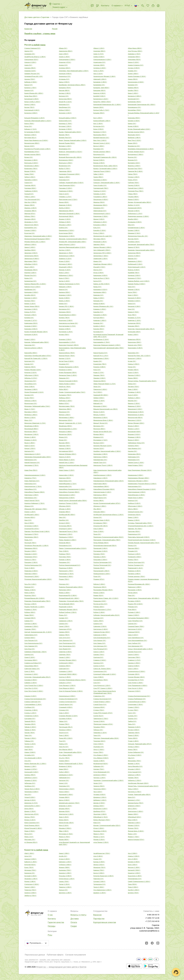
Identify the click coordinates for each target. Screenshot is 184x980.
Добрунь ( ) (30, 216)
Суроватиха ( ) (31, 716)
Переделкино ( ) (31, 537)
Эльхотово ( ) (100, 814)
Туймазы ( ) (29, 741)
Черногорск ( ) (100, 789)
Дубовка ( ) (65, 222)
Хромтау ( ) (30, 893)
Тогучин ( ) (134, 730)
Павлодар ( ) (99, 879)
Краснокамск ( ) (135, 348)
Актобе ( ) (63, 856)
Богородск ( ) (31, 113)
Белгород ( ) (64, 96)
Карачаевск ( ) (100, 290)
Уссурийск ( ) (30, 755)
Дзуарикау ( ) (30, 211)
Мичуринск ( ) (99, 426)
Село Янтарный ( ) (100, 649)
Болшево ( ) (99, 113)
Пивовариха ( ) (31, 548)
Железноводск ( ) (67, 236)
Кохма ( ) (133, 335)
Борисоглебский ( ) (102, 121)
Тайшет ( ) (63, 721)
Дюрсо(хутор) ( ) (31, 225)
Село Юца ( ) (30, 649)
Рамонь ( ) (30, 590)
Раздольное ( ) (100, 587)
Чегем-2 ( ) (98, 783)
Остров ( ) (65, 523)
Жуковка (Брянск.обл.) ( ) (35, 242)
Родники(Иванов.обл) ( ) (35, 598)
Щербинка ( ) (99, 811)
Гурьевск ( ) (133, 197)
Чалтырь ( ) (100, 778)
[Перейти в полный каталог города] (35, 6)
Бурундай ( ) (30, 865)
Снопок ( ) (99, 666)
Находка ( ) (133, 451)
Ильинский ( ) (66, 267)
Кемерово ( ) (99, 295)
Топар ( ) (133, 887)
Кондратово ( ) (134, 323)
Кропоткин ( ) (30, 361)
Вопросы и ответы (78, 915)
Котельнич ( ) (31, 335)
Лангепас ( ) (134, 375)
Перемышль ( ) (66, 537)
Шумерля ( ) (134, 806)
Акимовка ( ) (134, 54)
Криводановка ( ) (101, 358)
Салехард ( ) (99, 618)
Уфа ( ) (131, 758)
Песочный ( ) (30, 543)
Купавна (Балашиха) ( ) (69, 367)
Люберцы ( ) (65, 398)
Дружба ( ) (133, 219)
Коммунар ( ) (134, 320)
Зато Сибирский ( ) (102, 250)
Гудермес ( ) (65, 197)
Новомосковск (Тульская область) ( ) (142, 484)
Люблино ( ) (134, 398)
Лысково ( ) (29, 395)
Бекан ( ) (133, 93)
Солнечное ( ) (31, 674)
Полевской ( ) (135, 557)
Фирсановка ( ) (134, 761)
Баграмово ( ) (100, 82)
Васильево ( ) (134, 135)
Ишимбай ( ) (134, 273)
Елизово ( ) (30, 230)
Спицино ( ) (31, 696)
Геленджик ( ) (64, 180)
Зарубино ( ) (30, 250)
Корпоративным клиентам (105, 922)
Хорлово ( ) (99, 769)
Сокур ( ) (30, 671)
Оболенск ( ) (100, 506)
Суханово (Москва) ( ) (68, 716)
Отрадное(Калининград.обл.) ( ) (141, 526)
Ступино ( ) (99, 710)
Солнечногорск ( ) (100, 671)
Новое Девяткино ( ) (32, 481)
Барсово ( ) (64, 90)
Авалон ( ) (29, 51)
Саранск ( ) (63, 624)
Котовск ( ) (64, 335)
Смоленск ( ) (99, 663)
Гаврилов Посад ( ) (102, 171)
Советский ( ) (64, 669)
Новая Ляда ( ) (31, 470)
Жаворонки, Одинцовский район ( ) (38, 236)
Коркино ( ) (65, 329)
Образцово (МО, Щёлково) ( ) (36, 509)
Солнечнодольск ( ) (137, 671)
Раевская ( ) (29, 587)
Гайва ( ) (99, 174)
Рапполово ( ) (65, 590)
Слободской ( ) (66, 663)
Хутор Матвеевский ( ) (102, 772)
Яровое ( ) (134, 837)
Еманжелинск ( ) (67, 230)
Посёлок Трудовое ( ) (136, 565)
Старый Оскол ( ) (100, 705)
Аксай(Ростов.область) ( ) (35, 57)
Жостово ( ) (133, 239)
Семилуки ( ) (65, 652)
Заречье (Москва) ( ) (102, 247)
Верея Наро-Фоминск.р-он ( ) (36, 140)
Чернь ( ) (133, 789)
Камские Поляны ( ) (137, 284)
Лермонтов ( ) (100, 381)
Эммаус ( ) (133, 814)
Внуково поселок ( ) (33, 155)
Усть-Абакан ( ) (66, 755)
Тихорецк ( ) (65, 730)
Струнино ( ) (64, 710)
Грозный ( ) (29, 194)
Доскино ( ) (65, 219)
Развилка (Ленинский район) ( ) (71, 587)
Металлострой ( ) (135, 418)
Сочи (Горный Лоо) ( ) (34, 686)
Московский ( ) (134, 432)
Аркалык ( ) (30, 859)
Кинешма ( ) (98, 301)
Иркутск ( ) (98, 270)
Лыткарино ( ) (65, 395)
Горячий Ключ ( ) (136, 188)
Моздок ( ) (134, 426)
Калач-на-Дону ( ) (101, 278)
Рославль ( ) (134, 601)
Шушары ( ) (64, 809)
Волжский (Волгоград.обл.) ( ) (70, 157)
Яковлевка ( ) (100, 831)
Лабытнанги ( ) (32, 375)
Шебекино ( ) (100, 800)
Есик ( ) (133, 865)
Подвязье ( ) (65, 554)
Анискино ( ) (30, 68)
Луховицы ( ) (134, 392)
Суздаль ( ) (30, 713)
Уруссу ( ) (99, 750)
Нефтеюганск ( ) (31, 460)
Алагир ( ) (64, 57)
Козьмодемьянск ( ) (68, 315)
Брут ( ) (98, 124)
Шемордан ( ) (31, 803)
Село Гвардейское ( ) (136, 638)
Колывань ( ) (134, 318)
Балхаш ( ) (99, 862)
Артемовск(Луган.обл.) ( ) (34, 76)
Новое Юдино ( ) (65, 481)
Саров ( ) (64, 626)
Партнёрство (99, 919)
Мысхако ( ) (64, 443)
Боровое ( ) (134, 121)
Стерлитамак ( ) (135, 705)
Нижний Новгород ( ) (32, 463)
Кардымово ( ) (31, 292)
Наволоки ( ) (65, 446)
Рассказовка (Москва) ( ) (103, 590)
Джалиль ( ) (31, 208)
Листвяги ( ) (133, 387)
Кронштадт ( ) (135, 358)
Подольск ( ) (134, 554)
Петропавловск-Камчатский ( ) (105, 546)
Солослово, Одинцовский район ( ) (38, 677)
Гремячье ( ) (100, 191)
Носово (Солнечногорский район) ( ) (107, 503)
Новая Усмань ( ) (67, 470)
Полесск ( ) (30, 560)
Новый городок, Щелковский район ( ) (73, 501)
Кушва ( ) (99, 373)
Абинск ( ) (99, 48)
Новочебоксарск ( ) (136, 495)
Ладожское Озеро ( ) (68, 375)
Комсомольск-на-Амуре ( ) (68, 323)
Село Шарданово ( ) (135, 646)
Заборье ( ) (30, 245)
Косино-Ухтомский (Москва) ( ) (36, 332)
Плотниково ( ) (101, 551)
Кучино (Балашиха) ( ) (68, 373)
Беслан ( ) (29, 107)
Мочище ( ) (99, 434)
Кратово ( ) (65, 358)
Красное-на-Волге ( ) (34, 348)
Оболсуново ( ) (135, 506)
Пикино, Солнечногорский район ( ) (73, 548)
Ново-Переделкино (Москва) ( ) (140, 470)
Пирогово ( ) (134, 548)
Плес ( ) (64, 551)
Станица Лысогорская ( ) (102, 699)
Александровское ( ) (102, 60)
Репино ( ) (65, 593)
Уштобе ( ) (134, 890)
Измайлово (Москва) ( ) (103, 264)
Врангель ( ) (134, 166)
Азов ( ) (64, 54)
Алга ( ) (98, 856)
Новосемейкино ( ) (101, 486)
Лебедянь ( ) (31, 378)
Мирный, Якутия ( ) (101, 423)
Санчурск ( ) (31, 624)
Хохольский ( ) (31, 772)
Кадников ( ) (134, 275)
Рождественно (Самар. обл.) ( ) (106, 598)
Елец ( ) (97, 228)
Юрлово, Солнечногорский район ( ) (107, 825)
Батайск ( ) (133, 90)
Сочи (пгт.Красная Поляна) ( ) (71, 691)
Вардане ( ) (30, 135)
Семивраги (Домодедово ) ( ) (36, 652)
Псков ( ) (97, 577)
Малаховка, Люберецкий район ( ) (37, 406)
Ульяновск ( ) (99, 747)
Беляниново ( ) (134, 102)
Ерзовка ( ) (134, 230)
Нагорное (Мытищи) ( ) (103, 446)
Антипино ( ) (65, 68)
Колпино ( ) (64, 318)
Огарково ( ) (65, 512)
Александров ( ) (31, 60)
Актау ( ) (28, 856)
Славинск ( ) (100, 660)
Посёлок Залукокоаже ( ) (103, 562)
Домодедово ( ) (101, 216)
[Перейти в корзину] (153, 6)
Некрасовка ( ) (134, 454)
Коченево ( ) (65, 339)
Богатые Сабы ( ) (101, 110)
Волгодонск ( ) (99, 155)
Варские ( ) (64, 135)
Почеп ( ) (30, 568)
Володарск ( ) (31, 160)
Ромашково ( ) (100, 601)
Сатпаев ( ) (99, 882)
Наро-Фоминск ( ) (135, 449)
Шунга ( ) (29, 809)
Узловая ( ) (29, 747)
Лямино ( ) (99, 401)
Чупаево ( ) (64, 797)
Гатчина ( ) (134, 177)
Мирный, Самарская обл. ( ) (70, 423)
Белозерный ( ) (32, 99)
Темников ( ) (134, 727)
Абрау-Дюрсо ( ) (135, 48)
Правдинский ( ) (135, 568)
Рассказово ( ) (135, 590)
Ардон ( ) (99, 71)
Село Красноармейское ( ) (137, 641)
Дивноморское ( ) (66, 211)
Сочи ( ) (97, 683)
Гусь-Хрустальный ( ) (32, 200)
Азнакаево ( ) (30, 54)
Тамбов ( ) (132, 721)
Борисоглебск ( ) (65, 121)
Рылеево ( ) (134, 612)
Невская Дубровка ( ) (68, 454)
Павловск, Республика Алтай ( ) (37, 531)
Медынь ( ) (99, 415)
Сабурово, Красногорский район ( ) (107, 615)
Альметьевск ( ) (99, 62)
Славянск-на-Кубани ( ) (33, 663)
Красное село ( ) (135, 345)
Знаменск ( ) (65, 259)
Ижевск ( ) (98, 261)
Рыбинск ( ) (30, 612)
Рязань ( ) (63, 615)
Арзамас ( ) (133, 71)
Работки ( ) (99, 584)
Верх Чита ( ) (100, 140)
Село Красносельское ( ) (33, 643)
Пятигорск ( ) (64, 584)
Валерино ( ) (100, 132)
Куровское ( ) (65, 370)
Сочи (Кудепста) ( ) (102, 686)
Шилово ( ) (99, 803)
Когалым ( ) (30, 315)
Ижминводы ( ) (135, 261)
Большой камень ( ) (68, 118)
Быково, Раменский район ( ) (70, 132)
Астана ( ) (64, 859)
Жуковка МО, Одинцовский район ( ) (73, 242)
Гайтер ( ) (30, 177)
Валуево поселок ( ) (136, 132)
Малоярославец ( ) (67, 406)
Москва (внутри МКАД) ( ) (103, 432)
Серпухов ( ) (98, 657)
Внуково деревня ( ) (136, 152)
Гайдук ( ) (133, 174)
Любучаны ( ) (66, 401)
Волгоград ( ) (64, 155)
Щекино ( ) (30, 811)
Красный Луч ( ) (101, 356)
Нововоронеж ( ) (136, 475)
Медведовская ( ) (136, 412)
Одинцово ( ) (99, 512)
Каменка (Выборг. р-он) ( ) (139, 281)
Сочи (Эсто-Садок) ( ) (34, 691)
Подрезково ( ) (31, 557)
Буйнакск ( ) (31, 129)
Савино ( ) (134, 615)
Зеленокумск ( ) (101, 256)
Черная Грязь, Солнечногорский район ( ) (143, 786)
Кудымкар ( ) (64, 364)
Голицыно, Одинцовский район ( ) (107, 183)
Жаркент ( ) (64, 867)
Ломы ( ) (133, 389)
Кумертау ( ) (30, 367)
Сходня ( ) (98, 716)
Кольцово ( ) (31, 320)
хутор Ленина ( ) (101, 842)
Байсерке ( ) (65, 862)
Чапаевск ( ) (31, 780)
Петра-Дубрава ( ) (101, 543)
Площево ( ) (133, 551)
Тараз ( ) (132, 884)
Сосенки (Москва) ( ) (136, 677)
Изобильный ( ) (135, 264)
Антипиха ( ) (100, 68)
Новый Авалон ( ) (100, 498)
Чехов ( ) (64, 792)
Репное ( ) (99, 593)
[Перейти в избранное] (148, 6)
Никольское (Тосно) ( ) (103, 465)
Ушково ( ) (99, 761)
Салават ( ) (64, 618)
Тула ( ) (62, 741)
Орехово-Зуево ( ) (102, 520)
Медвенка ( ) (31, 415)
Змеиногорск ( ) (32, 259)
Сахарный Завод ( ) (136, 626)
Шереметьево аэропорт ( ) (69, 803)
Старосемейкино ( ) (33, 705)
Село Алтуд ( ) (65, 638)
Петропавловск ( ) (135, 879)
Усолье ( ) (98, 752)
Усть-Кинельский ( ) (33, 758)
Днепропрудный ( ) (102, 214)
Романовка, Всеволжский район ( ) (37, 601)
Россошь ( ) (31, 604)
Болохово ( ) (65, 113)
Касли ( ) (132, 292)
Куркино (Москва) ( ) (33, 370)
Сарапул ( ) (98, 624)
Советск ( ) (134, 666)
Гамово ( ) (64, 177)
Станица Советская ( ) (33, 702)
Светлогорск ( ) (101, 629)
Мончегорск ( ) (31, 432)
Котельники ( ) (134, 332)
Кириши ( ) (99, 304)
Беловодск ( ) (135, 96)
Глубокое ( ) (65, 865)
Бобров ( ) (65, 110)
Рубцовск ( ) (133, 607)
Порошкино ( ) (64, 562)
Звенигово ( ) (31, 253)
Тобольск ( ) (98, 730)
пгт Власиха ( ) (31, 842)
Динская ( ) (134, 211)
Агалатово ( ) (99, 51)
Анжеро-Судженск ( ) (136, 65)
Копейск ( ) (99, 326)
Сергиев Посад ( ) (135, 652)
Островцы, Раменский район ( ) (140, 523)
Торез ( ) (97, 735)
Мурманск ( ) (99, 437)
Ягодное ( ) (133, 828)
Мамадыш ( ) (134, 406)
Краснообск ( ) (31, 353)
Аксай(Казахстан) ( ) (102, 853)
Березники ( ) (64, 105)
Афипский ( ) (100, 79)
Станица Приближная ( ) (137, 699)
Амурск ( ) (133, 62)
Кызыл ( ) (133, 373)
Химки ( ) (64, 769)
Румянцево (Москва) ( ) (68, 610)
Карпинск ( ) (65, 292)
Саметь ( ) (99, 621)
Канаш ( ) (97, 287)
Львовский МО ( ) (101, 395)
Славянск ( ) (134, 660)
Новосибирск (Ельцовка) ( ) (104, 489)
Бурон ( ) (99, 129)
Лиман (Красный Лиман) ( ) (105, 384)
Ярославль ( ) (30, 840)
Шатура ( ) (30, 800)
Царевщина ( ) (66, 775)
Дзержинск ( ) (99, 208)
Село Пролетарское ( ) (67, 643)
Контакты (52, 919)
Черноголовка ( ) (67, 789)
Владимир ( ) (99, 149)
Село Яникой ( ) (65, 649)
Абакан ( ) (63, 48)
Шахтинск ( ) (65, 893)
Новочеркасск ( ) (31, 498)
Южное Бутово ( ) (66, 823)
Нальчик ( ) (99, 449)
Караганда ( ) (30, 873)
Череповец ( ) (64, 786)
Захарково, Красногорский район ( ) (141, 250)
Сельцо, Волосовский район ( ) (140, 649)
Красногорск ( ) (135, 342)
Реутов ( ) (133, 593)
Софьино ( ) (65, 683)
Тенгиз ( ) (99, 887)
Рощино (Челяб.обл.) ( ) (34, 607)
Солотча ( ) (65, 677)
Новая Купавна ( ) (135, 465)
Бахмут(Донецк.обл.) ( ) (34, 93)
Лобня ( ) (64, 389)
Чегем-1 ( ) (63, 783)
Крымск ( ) (98, 361)
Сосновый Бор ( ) (136, 680)
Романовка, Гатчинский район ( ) (71, 601)
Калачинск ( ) (135, 278)
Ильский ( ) (99, 267)
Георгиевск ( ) (100, 180)
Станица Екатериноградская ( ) (139, 696)
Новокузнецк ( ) (30, 484)
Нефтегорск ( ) (101, 457)
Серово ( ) (65, 657)
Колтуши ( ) (99, 318)
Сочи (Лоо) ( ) (31, 688)
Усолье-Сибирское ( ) (136, 752)
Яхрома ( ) (99, 840)
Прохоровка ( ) (66, 577)
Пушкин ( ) (64, 579)
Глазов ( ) (29, 183)
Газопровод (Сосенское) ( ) (69, 174)
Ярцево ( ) (64, 840)
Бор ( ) (98, 118)
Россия (55, 29)
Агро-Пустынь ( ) (135, 51)
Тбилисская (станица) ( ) (103, 724)
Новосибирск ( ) (31, 489)
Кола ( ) (132, 315)
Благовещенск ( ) (134, 107)
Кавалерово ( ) (101, 275)
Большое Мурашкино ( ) (35, 118)
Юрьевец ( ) (65, 828)
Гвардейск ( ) (31, 180)
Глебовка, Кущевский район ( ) (71, 183)
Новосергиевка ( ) (135, 486)
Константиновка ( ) (67, 326)
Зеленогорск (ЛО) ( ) (102, 253)
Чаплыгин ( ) (64, 780)
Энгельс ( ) (30, 817)
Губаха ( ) (133, 194)
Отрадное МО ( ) (101, 526)
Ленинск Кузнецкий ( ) (68, 381)
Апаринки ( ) (30, 71)
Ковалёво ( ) (98, 312)
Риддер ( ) (30, 882)
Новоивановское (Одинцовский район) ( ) (109, 481)
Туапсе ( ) (133, 738)
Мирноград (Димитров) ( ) (35, 423)
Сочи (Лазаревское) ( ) (138, 686)
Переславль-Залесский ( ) (139, 537)
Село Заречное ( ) (66, 641)
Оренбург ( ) (64, 520)
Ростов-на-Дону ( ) (100, 604)
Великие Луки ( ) (65, 138)
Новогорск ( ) (65, 478)
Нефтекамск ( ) (134, 457)
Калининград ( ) (31, 281)
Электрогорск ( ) (136, 811)
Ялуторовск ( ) (66, 834)
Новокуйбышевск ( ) (68, 484)
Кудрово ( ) (29, 364)
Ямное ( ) (99, 834)
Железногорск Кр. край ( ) (103, 236)
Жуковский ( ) (100, 242)
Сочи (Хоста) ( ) (135, 688)
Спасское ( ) (134, 691)
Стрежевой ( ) (66, 707)
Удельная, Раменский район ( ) (140, 744)
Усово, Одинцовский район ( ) (70, 752)
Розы (50, 935)
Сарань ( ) (64, 882)
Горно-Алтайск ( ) (100, 185)
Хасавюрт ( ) (31, 769)
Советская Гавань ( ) (32, 669)
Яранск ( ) (64, 837)
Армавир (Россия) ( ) (32, 74)
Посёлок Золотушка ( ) (136, 562)
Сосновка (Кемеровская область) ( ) (72, 680)
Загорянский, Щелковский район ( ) (141, 245)
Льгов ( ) (133, 395)
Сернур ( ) (134, 655)
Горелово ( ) (30, 185)
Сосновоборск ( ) (101, 680)
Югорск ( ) (30, 820)
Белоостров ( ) (65, 99)
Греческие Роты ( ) (136, 191)
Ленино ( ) (133, 378)
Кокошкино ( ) (100, 315)
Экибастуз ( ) (30, 896)
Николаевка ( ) (32, 465)
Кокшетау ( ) (134, 873)
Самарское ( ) (66, 621)
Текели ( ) (30, 887)
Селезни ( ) (30, 638)
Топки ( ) (64, 735)
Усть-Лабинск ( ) (101, 758)
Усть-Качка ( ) (135, 755)
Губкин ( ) (30, 197)
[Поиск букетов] (143, 6)
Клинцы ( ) (30, 312)
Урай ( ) (29, 750)
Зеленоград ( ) (134, 253)
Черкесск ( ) (99, 786)
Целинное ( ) (100, 775)
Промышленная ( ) (102, 574)
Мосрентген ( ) (65, 434)
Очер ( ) (98, 529)
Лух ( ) (98, 392)
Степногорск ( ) (32, 884)
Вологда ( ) (132, 157)
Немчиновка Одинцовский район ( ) (38, 457)
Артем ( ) (133, 74)
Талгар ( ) (64, 884)
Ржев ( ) (131, 596)
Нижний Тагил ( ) (100, 463)
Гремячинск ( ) (66, 191)
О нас (50, 915)
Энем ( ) (64, 817)
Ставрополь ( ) (99, 696)
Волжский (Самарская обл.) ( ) (105, 157)
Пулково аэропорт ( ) (136, 577)
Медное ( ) (65, 415)
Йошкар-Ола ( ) (30, 275)
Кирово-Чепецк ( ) (32, 306)
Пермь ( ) (28, 540)
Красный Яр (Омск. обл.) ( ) (139, 356)
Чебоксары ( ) (30, 783)
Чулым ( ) (30, 797)
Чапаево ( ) (133, 778)
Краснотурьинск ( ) (100, 353)
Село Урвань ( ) (99, 643)
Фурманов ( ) (65, 766)
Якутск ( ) (28, 834)
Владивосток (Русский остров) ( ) (38, 149)
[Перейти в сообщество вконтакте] (147, 943)
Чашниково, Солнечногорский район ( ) (109, 780)
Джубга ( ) (64, 208)
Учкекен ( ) (64, 761)
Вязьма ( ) (30, 171)
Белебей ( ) (99, 96)
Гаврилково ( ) (65, 171)
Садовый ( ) (30, 618)
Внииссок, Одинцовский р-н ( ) (71, 152)
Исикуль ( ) (134, 270)
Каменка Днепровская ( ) (69, 284)
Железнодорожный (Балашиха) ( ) (37, 239)
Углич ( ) (98, 744)
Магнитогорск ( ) (31, 403)
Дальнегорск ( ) (101, 200)
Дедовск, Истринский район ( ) (140, 202)
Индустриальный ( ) (137, 267)
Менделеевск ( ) (67, 418)
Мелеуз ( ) (30, 418)
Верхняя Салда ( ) (102, 143)
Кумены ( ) (134, 364)
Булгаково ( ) (65, 129)
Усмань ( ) (30, 752)
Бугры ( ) (28, 126)
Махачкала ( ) (64, 412)
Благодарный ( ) (32, 110)
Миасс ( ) (28, 420)
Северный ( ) (134, 632)
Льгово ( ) (29, 398)
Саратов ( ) (133, 624)
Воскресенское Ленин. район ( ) (105, 166)
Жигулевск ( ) (100, 239)
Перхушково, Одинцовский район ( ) (107, 540)
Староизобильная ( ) (137, 702)
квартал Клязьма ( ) (136, 840)
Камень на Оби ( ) (102, 284)
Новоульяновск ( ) (67, 495)
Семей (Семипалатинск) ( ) (139, 882)
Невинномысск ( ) (33, 454)
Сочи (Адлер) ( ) (136, 683)
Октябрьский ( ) (32, 515)
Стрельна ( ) (99, 707)
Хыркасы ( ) (30, 775)
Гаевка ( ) (29, 174)
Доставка (75, 919)
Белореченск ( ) (101, 99)
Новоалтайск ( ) (66, 475)
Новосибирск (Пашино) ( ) (35, 492)
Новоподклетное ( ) (33, 486)
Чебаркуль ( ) (135, 780)
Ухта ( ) (28, 761)
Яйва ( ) (64, 831)
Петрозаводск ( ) (65, 546)
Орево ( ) (133, 517)
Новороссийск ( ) (65, 486)
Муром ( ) (63, 440)
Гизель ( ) (133, 180)
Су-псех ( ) (133, 710)
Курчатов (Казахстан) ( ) (104, 876)
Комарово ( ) (100, 320)
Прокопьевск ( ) (66, 574)
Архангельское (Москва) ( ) (104, 76)
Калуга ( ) (97, 281)
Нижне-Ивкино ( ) (67, 460)
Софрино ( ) (31, 683)
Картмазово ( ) (100, 292)
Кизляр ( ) (64, 298)
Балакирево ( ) (99, 85)
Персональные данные (35, 955)
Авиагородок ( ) (66, 51)
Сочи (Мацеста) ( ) (67, 688)
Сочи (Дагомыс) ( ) (67, 686)
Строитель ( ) (31, 710)
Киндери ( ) (30, 301)
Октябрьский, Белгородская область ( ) (108, 515)
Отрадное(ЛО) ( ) (32, 529)
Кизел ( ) (133, 295)
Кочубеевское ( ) (101, 339)
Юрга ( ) (64, 825)
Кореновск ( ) (31, 329)
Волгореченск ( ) (136, 155)
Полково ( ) (65, 560)
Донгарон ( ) (30, 219)
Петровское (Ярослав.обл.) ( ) (36, 546)
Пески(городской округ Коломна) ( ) (142, 540)
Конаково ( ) (98, 323)
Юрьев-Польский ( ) (33, 828)
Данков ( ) (133, 200)
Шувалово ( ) (65, 806)
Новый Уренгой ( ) (32, 501)
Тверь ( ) (132, 724)
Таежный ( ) (30, 721)
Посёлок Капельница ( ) (33, 565)
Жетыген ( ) (134, 867)
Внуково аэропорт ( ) (102, 152)
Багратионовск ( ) (136, 82)
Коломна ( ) (29, 318)
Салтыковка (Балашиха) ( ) (139, 618)
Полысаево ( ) (100, 560)
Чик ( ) (98, 792)
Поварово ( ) (31, 554)
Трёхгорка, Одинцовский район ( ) (106, 738)
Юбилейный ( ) (101, 817)
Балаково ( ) (133, 85)
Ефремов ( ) (134, 233)
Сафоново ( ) (100, 626)
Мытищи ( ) (99, 443)
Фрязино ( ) (30, 766)
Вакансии (97, 915)
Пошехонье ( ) (66, 568)
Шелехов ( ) (134, 800)
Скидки (74, 926)
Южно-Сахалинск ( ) (32, 823)
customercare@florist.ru (149, 931)
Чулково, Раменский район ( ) (139, 795)
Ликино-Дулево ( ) (67, 384)
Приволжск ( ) (31, 571)
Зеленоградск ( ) (32, 256)
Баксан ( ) (29, 85)
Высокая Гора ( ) (135, 169)
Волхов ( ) (99, 160)
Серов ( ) (30, 657)
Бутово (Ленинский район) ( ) (139, 129)
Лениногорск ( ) (30, 381)
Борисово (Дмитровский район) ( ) (38, 121)
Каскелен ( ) (65, 873)
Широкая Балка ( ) (136, 803)
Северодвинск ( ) (31, 635)
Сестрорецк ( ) (31, 660)
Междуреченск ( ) (136, 415)
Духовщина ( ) (135, 222)
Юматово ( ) (134, 823)
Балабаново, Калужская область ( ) (72, 85)
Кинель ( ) (64, 301)
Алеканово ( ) (134, 57)
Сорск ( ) (99, 677)
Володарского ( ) (66, 160)
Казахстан (28, 29)
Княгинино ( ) (65, 312)
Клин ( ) (131, 309)
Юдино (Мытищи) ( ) (102, 820)
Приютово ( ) (31, 574)
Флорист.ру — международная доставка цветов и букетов (61, 967)
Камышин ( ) (65, 287)
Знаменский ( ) (101, 259)
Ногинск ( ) (99, 501)
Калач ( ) (64, 278)
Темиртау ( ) (65, 887)
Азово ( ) (99, 54)
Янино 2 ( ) (29, 837)
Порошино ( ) (31, 562)
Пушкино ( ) (99, 579)
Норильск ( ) (133, 501)
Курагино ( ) (100, 367)
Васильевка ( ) (100, 135)
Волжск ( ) (29, 157)
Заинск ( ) (30, 247)
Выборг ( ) (65, 169)
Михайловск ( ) (65, 426)
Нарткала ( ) (29, 451)
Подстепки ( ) (65, 557)
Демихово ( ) (65, 205)
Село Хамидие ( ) (31, 646)
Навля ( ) (30, 446)
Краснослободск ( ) (67, 353)
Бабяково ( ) (31, 82)
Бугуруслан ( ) (99, 126)
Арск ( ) (98, 74)
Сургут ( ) (132, 713)
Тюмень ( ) (63, 744)
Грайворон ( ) (31, 191)
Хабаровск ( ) (99, 766)
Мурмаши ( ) (134, 437)
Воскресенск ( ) (65, 166)
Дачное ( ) (64, 202)
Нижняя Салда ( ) (136, 463)
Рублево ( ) (99, 607)
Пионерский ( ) (101, 548)
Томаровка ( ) (100, 733)
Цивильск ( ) (134, 775)
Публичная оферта (55, 955)
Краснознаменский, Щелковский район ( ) (109, 348)
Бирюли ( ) (99, 107)
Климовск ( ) (100, 309)
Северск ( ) (64, 635)
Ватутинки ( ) (30, 138)
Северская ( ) (100, 635)
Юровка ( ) (134, 825)
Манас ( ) (30, 409)
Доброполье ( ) (135, 214)
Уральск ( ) (63, 890)
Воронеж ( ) (133, 160)
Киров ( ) (132, 304)
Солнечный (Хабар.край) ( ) (105, 674)
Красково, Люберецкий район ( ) (37, 342)
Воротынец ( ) (31, 163)
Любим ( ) (99, 398)
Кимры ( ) (99, 298)
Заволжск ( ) (99, 245)
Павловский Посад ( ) (68, 531)
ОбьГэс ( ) (133, 509)
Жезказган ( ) (99, 867)
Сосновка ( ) (31, 680)
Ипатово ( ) (65, 270)
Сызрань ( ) (133, 716)
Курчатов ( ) (31, 373)
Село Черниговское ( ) (67, 646)
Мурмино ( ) (31, 440)
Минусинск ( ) (135, 420)
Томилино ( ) (134, 733)
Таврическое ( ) (101, 719)
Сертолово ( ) (134, 657)
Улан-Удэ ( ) (64, 747)
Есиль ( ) (29, 867)
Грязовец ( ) (100, 194)
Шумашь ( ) (99, 806)
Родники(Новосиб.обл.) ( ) (69, 598)
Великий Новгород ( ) (101, 138)
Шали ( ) (132, 797)
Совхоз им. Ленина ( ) (102, 669)
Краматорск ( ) (134, 339)
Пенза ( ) (97, 534)
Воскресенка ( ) (32, 166)
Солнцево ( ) (134, 674)
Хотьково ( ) (134, 769)
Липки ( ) (30, 387)
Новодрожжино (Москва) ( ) (139, 478)
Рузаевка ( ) (31, 610)
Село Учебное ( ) (134, 643)
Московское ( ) (32, 434)
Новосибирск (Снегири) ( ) (69, 492)
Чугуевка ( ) (100, 795)
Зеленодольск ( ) (67, 256)
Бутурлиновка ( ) (32, 132)
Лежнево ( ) (100, 378)
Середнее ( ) (65, 655)
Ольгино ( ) (30, 517)
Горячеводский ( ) (101, 188)
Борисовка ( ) (134, 118)
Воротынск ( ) (66, 163)
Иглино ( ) (64, 261)
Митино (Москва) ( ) (136, 423)
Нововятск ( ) (30, 478)
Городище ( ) (30, 188)
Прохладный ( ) (32, 577)
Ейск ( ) (131, 225)
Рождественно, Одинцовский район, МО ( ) (144, 598)
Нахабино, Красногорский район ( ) (107, 451)
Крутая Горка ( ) (66, 361)
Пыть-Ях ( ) (30, 584)
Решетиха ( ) (30, 596)
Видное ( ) (30, 146)
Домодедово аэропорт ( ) (138, 216)
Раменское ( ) (135, 587)
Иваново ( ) (133, 259)
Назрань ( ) (65, 449)
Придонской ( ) (66, 571)
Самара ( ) (29, 621)
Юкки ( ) (97, 823)
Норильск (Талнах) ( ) (68, 503)
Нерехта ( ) (65, 457)
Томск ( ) (28, 735)
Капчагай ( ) (134, 870)
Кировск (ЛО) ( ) (66, 306)
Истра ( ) (99, 273)
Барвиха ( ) (133, 88)
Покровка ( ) (100, 557)
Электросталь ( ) (32, 814)
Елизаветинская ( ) (136, 228)
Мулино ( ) (30, 437)
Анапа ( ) (28, 65)
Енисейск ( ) (100, 230)
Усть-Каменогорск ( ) (102, 890)
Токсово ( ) (30, 733)
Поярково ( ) (99, 568)
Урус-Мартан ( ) (66, 750)
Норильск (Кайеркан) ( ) (34, 503)
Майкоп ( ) (64, 403)
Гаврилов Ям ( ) (135, 171)
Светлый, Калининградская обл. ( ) (38, 632)
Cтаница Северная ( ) (32, 48)
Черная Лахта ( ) (32, 789)
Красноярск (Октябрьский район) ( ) (38, 356)
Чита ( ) (28, 795)
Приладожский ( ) (101, 571)
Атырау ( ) (98, 859)
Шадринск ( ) (100, 797)
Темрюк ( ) (30, 730)
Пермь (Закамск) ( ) (68, 540)
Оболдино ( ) (65, 506)
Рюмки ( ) (29, 615)
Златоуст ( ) (134, 256)
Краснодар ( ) (30, 345)
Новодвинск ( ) (101, 478)
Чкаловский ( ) (66, 795)
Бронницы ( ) (65, 124)
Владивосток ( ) (134, 146)
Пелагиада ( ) (66, 534)
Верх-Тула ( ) (134, 140)
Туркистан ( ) (30, 890)
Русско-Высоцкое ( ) (102, 610)
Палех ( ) (99, 531)
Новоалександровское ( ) (35, 475)
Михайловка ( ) (32, 426)
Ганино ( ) (98, 177)
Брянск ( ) (132, 124)
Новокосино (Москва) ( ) (138, 481)
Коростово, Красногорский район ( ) (141, 329)
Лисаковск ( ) (31, 879)
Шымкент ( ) (100, 893)
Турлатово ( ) (99, 741)
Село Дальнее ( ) (31, 641)
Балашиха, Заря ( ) (101, 88)
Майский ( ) (98, 403)
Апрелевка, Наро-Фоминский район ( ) (74, 71)
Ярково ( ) (99, 837)
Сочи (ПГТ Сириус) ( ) (103, 688)
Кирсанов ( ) (134, 306)
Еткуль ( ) (99, 233)
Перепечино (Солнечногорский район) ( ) (108, 537)
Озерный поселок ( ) (136, 512)
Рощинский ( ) (66, 607)
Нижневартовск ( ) (100, 460)
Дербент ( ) (134, 205)
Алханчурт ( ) (65, 62)
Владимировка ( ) (32, 152)
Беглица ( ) (65, 93)
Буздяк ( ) (133, 126)
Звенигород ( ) (66, 253)
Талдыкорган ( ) (100, 884)
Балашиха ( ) (65, 88)
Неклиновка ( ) (101, 454)
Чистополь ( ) (135, 792)
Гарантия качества (56, 922)
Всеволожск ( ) (31, 169)
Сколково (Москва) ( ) (68, 660)
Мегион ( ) (99, 412)
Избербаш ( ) (31, 264)
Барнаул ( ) (29, 90)
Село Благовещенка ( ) (102, 638)
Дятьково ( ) (65, 225)
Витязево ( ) (65, 146)
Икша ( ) (29, 267)
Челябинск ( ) (30, 786)
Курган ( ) (132, 367)
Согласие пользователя (76, 955)
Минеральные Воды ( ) (103, 420)
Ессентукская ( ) (66, 233)
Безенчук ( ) (100, 93)
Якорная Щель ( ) (136, 831)
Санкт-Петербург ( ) (135, 621)
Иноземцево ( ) (31, 270)
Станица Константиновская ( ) (35, 699)
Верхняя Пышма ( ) (67, 143)
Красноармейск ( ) (67, 342)
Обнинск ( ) (29, 506)
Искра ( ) (64, 273)
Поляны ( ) (133, 560)
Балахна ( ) (30, 88)
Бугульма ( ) (65, 126)
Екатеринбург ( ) (31, 228)
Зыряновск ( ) (65, 870)
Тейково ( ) (30, 727)
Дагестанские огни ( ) (68, 200)
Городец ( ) (134, 185)
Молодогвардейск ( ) (68, 429)
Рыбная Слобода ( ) (68, 612)
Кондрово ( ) (31, 326)
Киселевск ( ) (31, 309)
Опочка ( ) (98, 517)
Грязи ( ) (64, 194)
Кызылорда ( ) (135, 876)
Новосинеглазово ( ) (102, 492)
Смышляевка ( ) (31, 666)
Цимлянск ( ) (31, 778)
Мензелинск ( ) (101, 418)
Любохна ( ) (31, 401)
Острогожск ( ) (31, 526)
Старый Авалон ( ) (66, 705)
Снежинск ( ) (65, 666)
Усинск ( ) (133, 750)
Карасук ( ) (63, 290)
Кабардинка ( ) (66, 275)
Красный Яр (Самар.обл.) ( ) (36, 358)
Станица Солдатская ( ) (68, 702)
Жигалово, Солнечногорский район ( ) (73, 239)
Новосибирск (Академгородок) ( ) (72, 489)
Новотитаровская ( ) (137, 492)
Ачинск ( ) (133, 79)
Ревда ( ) (30, 593)
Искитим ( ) (30, 273)
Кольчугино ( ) (66, 320)
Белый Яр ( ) (65, 102)
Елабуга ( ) (63, 228)
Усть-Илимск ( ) (101, 755)
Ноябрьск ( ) (134, 503)
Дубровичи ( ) (100, 222)
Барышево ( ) (100, 90)
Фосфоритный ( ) (101, 764)
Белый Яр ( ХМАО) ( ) (102, 102)
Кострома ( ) (98, 332)
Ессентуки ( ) (30, 233)
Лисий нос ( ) (65, 387)
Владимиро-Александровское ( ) (141, 149)
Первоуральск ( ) (134, 534)
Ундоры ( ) (134, 747)
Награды (52, 926)
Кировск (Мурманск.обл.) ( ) (103, 306)
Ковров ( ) (133, 312)
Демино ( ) (30, 205)
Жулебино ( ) (134, 242)
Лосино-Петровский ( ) (34, 392)
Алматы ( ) (134, 856)
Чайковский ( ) (65, 778)
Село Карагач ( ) (100, 641)
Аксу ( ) (133, 853)
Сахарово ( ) (30, 629)
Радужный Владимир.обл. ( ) (139, 584)
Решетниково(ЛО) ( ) (68, 596)
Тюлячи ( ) (30, 744)
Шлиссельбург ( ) (32, 806)
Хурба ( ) (64, 772)
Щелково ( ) (64, 811)
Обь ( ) (97, 509)
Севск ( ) (133, 635)
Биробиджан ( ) (65, 107)
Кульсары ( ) (65, 876)
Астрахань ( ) (64, 79)
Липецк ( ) (132, 384)
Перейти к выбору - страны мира (40, 34)
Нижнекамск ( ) (134, 460)
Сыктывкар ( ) (30, 719)
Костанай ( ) (31, 876)
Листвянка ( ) (31, 389)
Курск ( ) (97, 370)
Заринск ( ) (134, 247)
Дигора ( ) (99, 865)
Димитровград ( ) (100, 211)
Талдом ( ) (99, 721)
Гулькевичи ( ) (100, 197)
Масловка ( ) (31, 412)
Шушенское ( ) (100, 809)
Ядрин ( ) (30, 831)
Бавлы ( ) (64, 82)
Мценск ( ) (134, 440)
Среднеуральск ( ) (67, 696)
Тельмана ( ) (99, 727)
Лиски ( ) (97, 387)
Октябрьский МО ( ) (67, 515)
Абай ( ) (29, 853)
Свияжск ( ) (64, 632)
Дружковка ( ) (31, 222)
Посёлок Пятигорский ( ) (102, 565)
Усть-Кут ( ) (64, 758)
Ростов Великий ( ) (67, 604)
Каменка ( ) (99, 870)
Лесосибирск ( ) (30, 384)
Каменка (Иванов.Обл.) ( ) (35, 284)
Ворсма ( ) (99, 163)
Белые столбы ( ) (32, 102)
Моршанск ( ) (66, 432)
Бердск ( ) (30, 105)
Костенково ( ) (66, 332)
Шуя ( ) (132, 809)
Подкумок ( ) (99, 554)
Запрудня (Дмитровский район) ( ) (72, 247)
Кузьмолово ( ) (100, 364)
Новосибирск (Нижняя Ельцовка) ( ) (142, 489)
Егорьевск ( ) (100, 225)
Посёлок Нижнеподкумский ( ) (70, 565)
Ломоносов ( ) (100, 389)
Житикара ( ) (30, 870)
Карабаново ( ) (30, 290)
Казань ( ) (29, 278)
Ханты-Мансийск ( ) (135, 766)
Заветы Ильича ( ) (67, 245)
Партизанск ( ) (31, 534)
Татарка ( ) (64, 724)
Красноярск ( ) (134, 353)
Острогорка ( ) (65, 526)
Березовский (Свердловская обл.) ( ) (142, 105)
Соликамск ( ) (66, 671)
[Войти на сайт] (158, 6)
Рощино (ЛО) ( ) (135, 604)
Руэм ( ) (132, 610)
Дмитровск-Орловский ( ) (69, 214)
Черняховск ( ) (31, 792)
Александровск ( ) (67, 60)
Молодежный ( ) (31, 429)
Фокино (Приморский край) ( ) (71, 764)
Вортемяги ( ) (134, 163)
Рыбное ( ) (99, 612)
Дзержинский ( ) (135, 208)
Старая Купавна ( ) (102, 702)
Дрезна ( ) (99, 219)
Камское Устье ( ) (32, 287)
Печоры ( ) (132, 546)
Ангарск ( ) (63, 65)
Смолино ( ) (134, 663)
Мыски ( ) (30, 443)
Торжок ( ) (133, 735)
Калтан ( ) (64, 281)
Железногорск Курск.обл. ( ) (138, 236)
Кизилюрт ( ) (31, 298)
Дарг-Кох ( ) (31, 202)
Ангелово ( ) (99, 65)
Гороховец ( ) (66, 188)
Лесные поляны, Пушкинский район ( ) (142, 381)
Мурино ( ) (63, 437)
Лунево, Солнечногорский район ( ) (72, 392)
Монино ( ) (134, 429)
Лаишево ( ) (99, 375)
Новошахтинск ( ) (67, 498)
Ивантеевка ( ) (31, 261)
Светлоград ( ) (135, 629)
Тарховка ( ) (30, 724)
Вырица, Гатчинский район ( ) (105, 169)
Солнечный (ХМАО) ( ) (68, 674)
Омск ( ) (62, 517)
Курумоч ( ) (133, 370)
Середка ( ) (29, 655)
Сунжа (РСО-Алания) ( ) (103, 713)
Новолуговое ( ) (100, 484)
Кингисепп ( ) (134, 298)
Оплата (74, 922)
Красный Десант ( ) (67, 356)
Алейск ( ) (99, 57)
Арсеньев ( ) (65, 74)
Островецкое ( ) (100, 523)
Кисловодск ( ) (65, 309)
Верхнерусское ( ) (32, 143)
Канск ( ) (132, 287)
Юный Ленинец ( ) (32, 825)
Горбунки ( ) (133, 183)
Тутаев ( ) (133, 741)
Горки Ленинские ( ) (67, 185)
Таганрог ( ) (133, 719)
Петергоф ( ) (65, 543)
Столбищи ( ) (30, 707)
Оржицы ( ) (134, 520)
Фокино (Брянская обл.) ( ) (35, 764)
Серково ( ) (99, 655)
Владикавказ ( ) (65, 149)
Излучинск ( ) (66, 264)
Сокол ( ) (133, 669)
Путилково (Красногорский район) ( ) (38, 579)
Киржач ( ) (30, 304)
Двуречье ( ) (99, 202)
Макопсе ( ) (134, 403)
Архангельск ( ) (65, 76)
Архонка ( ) (30, 79)
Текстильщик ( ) (66, 727)
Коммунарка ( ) (31, 323)
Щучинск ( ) (133, 893)
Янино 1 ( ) (132, 834)
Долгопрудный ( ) (66, 216)
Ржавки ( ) (98, 596)
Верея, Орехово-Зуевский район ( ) (73, 140)
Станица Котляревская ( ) (68, 699)
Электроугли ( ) (66, 814)
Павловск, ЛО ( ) (135, 529)
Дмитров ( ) (30, 214)
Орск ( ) (29, 523)
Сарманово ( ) (31, 626)
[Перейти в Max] (158, 943)
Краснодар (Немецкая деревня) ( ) (107, 345)
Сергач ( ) (99, 652)
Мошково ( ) (134, 434)
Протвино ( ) (134, 574)
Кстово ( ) (132, 361)
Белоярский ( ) (134, 99)
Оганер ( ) (30, 512)
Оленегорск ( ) (134, 515)
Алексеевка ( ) (134, 60)
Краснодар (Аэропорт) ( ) (69, 345)
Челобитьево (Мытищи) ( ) (138, 783)
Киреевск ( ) (134, 301)
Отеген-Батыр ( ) (67, 879)
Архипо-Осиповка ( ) (137, 76)
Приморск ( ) (134, 571)
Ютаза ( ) (99, 828)
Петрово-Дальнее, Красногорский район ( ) (144, 543)
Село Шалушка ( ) (100, 646)
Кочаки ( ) (30, 339)
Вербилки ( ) (134, 138)
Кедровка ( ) (65, 295)
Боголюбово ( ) (135, 110)
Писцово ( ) (30, 551)
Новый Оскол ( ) (136, 498)
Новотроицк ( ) (32, 495)
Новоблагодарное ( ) (102, 475)
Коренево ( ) (134, 326)
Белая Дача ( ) (31, 96)
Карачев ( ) (134, 290)
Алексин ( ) (30, 62)
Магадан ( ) (133, 401)
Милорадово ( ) (66, 420)
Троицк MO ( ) (66, 738)
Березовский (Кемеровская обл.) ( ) (107, 105)
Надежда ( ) (134, 446)
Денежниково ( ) (100, 205)
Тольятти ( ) (64, 733)
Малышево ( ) (100, 406)
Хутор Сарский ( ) (135, 772)
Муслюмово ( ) (101, 440)
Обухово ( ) (65, 509)
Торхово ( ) (30, 738)
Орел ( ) (28, 520)
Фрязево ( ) (134, 764)
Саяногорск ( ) (65, 629)
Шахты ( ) (64, 800)
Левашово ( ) (64, 378)
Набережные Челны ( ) (136, 443)
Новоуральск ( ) (100, 495)
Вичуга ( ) (99, 146)
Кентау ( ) (99, 873)
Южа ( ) (133, 820)
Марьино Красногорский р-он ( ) (106, 409)
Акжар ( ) (64, 853)
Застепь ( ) (65, 250)
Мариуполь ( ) (65, 409)
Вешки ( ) (133, 143)
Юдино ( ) (64, 820)
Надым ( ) (30, 449)
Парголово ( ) (134, 531)
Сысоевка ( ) (65, 719)
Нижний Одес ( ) (67, 463)
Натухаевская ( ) (66, 451)
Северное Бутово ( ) (102, 632)
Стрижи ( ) (134, 707)
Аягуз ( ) (133, 859)
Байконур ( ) (31, 862)
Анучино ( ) (134, 68)
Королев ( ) (99, 329)
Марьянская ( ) (135, 409)
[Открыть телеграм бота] (152, 943)
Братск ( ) (29, 124)
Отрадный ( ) (65, 529)
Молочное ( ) (99, 429)
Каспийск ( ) (30, 295)
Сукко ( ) (64, 713)
